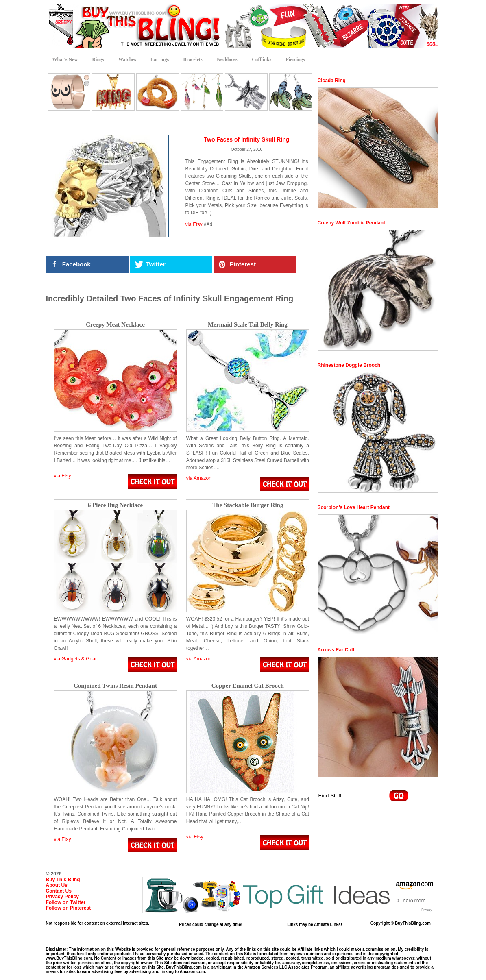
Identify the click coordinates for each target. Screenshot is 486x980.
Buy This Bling (63, 880)
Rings (98, 59)
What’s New (65, 59)
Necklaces (227, 59)
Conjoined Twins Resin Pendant (115, 686)
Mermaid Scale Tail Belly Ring (248, 325)
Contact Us (59, 891)
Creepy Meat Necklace (115, 325)
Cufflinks (262, 59)
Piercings (295, 59)
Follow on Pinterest (69, 908)
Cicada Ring (332, 81)
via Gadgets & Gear (75, 659)
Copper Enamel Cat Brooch (248, 686)
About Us (57, 885)
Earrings (160, 59)
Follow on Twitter (66, 902)
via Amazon (199, 478)
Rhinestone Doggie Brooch (349, 365)
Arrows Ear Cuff (336, 650)
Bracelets (193, 59)
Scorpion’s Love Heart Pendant (354, 507)
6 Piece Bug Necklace (115, 505)
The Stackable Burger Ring (247, 505)
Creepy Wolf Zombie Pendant (351, 223)
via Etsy (194, 224)
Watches (127, 59)
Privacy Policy (62, 897)
